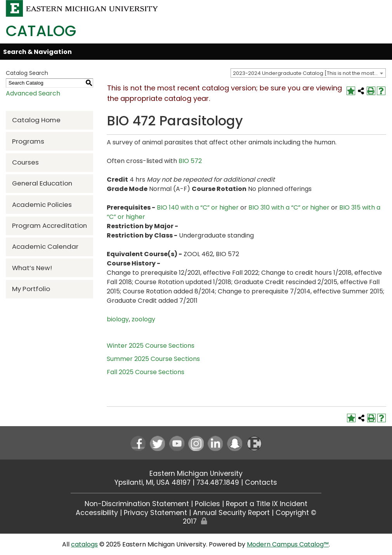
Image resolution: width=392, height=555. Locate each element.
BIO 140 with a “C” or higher (198, 207)
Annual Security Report (231, 513)
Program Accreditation (49, 225)
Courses (25, 162)
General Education (42, 183)
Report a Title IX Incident (267, 504)
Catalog (41, 31)
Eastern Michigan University (196, 473)
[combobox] (308, 73)
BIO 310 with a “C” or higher (289, 207)
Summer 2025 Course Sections (153, 359)
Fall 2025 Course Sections (146, 372)
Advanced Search (33, 93)
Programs (28, 141)
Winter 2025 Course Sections (151, 346)
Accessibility (97, 513)
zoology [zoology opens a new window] (143, 319)
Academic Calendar (45, 246)
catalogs (84, 544)
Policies (207, 504)
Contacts (261, 482)
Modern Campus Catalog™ (288, 544)
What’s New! (32, 268)
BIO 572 (190, 161)
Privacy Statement (155, 513)
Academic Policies (42, 205)
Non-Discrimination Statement (137, 504)
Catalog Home (36, 120)
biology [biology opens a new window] (118, 319)
